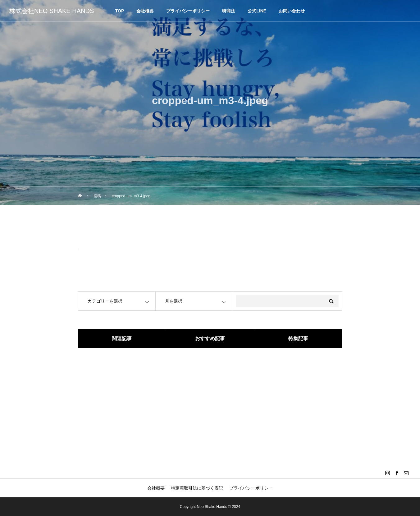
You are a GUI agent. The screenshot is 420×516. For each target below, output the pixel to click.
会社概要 (145, 11)
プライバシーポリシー (188, 11)
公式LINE (257, 11)
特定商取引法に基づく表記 (197, 488)
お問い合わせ (292, 11)
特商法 (229, 11)
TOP (120, 11)
